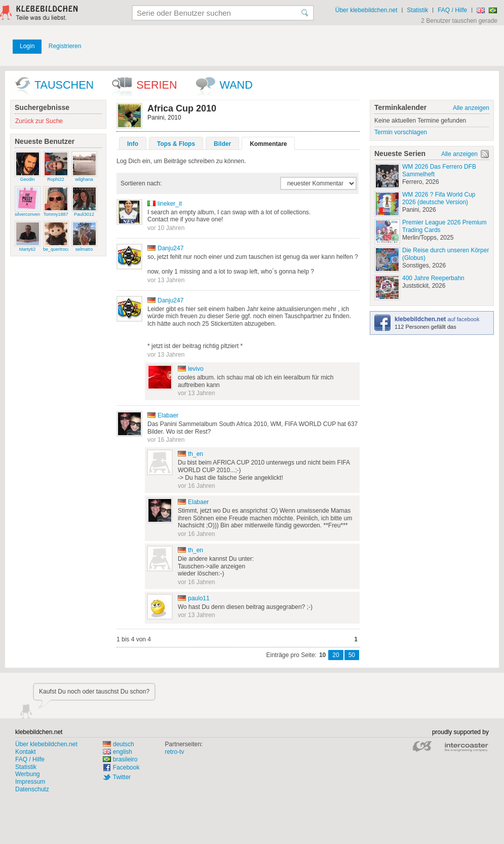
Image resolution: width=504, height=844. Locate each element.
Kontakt (26, 752)
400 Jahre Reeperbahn (433, 278)
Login (27, 46)
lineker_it (170, 204)
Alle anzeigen (471, 108)
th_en (196, 454)
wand (236, 85)
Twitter (122, 777)
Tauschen (64, 85)
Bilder (222, 144)
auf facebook (437, 319)
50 (352, 655)
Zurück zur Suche (39, 121)
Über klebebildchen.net (366, 10)
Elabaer (168, 415)
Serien (157, 85)
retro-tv (174, 752)
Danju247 (170, 248)
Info (133, 144)
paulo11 (199, 598)
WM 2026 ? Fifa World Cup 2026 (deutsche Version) (439, 198)
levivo (196, 369)
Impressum (30, 782)
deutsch (119, 744)
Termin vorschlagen (401, 132)
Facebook (126, 768)
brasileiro (120, 759)
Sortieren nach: (141, 183)
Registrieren (65, 46)
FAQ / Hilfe (452, 10)
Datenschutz (32, 789)
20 (336, 655)
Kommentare (268, 144)
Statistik (417, 10)
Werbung (27, 774)
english (118, 752)
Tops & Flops (176, 144)
